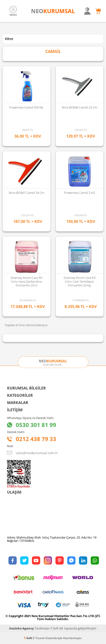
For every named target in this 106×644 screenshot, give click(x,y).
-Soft (28, 638)
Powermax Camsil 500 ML (26, 107)
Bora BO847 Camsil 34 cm (27, 193)
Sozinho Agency (22, 628)
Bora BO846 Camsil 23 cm (79, 107)
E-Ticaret (39, 638)
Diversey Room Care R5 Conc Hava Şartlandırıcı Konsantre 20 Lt (26, 281)
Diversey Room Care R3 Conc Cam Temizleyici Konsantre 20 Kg (80, 281)
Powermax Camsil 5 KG (79, 193)
